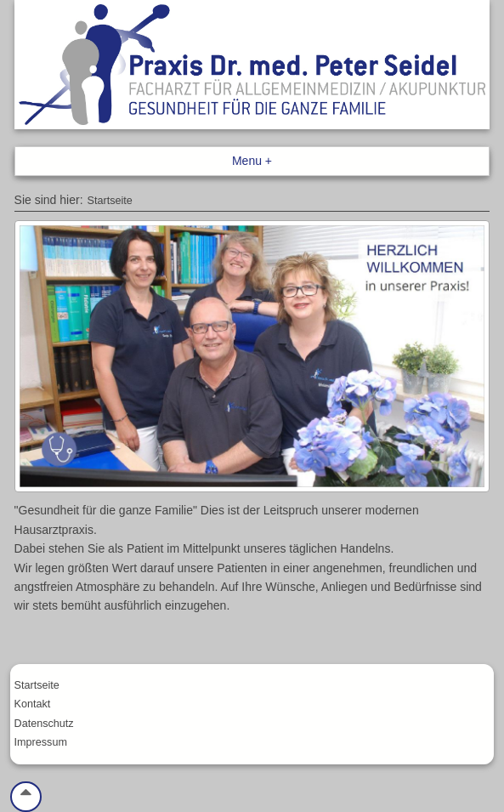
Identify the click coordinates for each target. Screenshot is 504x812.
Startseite (110, 201)
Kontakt (33, 704)
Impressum (41, 742)
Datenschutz (44, 724)
